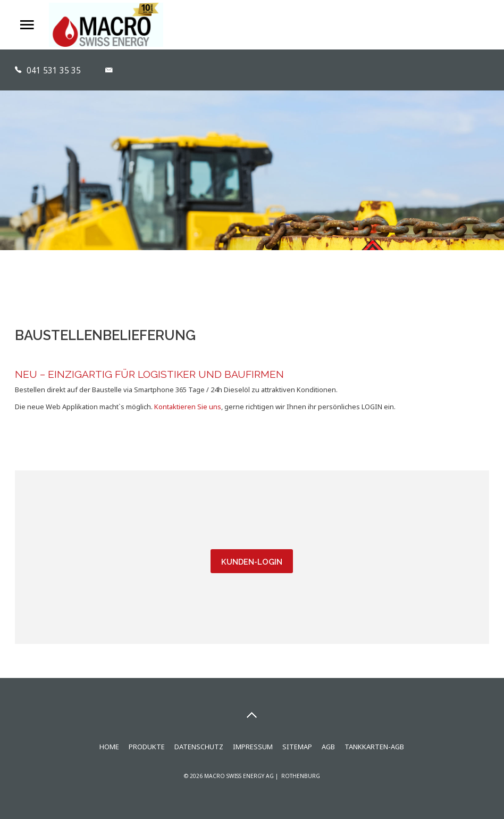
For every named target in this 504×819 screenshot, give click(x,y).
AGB (328, 747)
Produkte (147, 747)
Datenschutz (199, 747)
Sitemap (297, 747)
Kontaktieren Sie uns (188, 407)
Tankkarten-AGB (374, 747)
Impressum (253, 747)
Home (109, 747)
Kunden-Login (252, 562)
